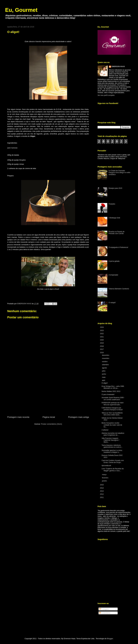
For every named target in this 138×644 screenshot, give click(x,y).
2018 (102, 346)
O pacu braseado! (108, 394)
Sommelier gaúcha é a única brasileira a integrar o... (112, 451)
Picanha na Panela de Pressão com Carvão (117, 233)
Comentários (105, 613)
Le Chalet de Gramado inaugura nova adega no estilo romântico (119, 173)
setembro (106, 365)
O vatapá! (112, 303)
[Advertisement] (48, 395)
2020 (102, 340)
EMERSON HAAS (118, 67)
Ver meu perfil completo (106, 95)
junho (104, 374)
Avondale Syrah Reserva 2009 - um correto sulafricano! (113, 399)
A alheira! (105, 430)
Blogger (110, 639)
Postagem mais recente (18, 417)
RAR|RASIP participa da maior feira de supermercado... (113, 404)
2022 (102, 334)
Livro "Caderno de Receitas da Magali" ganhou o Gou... (113, 470)
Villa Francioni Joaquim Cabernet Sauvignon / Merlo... (110, 440)
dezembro (106, 355)
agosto (105, 368)
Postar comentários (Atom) (52, 424)
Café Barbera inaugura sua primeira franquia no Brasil (112, 409)
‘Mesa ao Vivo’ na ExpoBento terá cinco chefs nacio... (112, 414)
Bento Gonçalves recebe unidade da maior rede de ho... (112, 425)
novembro (106, 358)
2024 (102, 327)
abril (104, 380)
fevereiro (105, 478)
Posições (112, 204)
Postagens (104, 609)
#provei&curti (106, 466)
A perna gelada (114, 261)
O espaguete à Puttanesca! (118, 247)
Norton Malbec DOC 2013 (111, 391)
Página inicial (49, 417)
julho (104, 371)
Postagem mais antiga (79, 417)
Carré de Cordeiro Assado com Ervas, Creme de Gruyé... (113, 461)
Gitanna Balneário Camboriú (119, 289)
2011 (102, 497)
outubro (105, 362)
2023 (102, 331)
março (105, 475)
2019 (102, 343)
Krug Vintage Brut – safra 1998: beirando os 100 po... (113, 387)
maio (104, 377)
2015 (102, 485)
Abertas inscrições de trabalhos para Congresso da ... (113, 434)
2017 (102, 349)
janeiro (105, 481)
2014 (102, 488)
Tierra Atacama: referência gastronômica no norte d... (112, 446)
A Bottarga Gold (114, 218)
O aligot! (105, 383)
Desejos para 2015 (115, 188)
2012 (102, 494)
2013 (102, 491)
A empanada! (113, 275)
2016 (102, 353)
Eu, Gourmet (21, 10)
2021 (102, 337)
